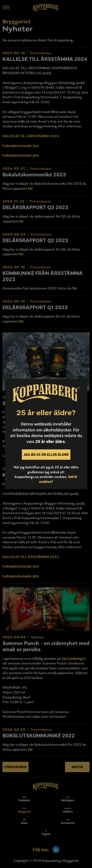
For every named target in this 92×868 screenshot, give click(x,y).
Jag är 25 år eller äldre (46, 454)
